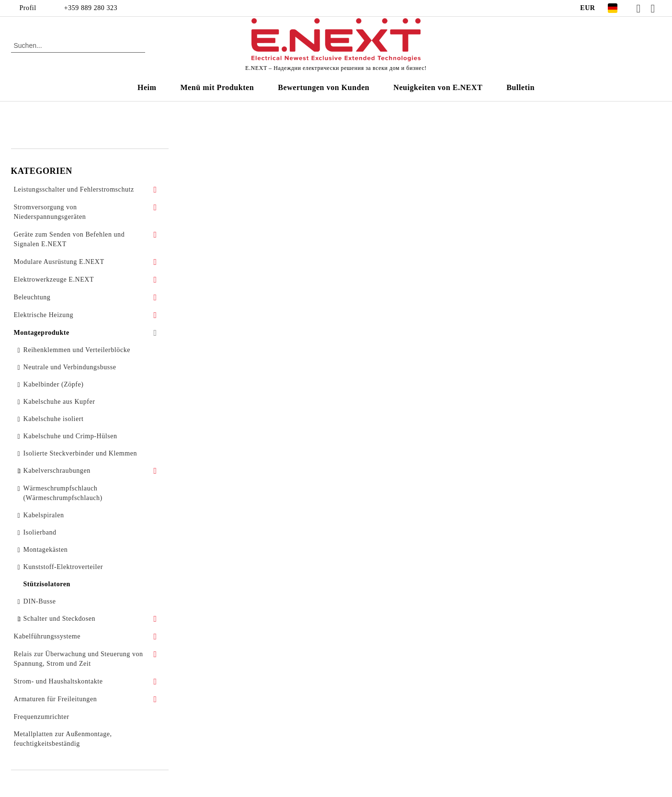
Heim (147, 87)
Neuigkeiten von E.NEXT (438, 87)
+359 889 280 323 (91, 8)
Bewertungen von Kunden (324, 87)
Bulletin (520, 87)
